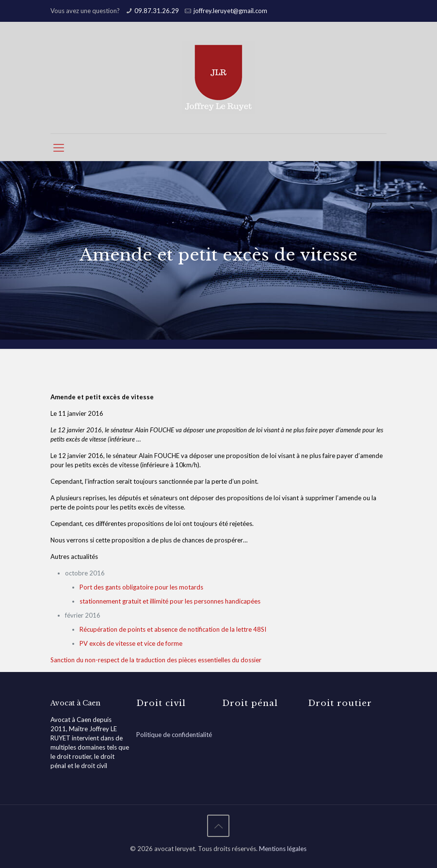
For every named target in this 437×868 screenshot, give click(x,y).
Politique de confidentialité (174, 735)
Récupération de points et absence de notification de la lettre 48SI (173, 629)
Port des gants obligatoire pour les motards (141, 587)
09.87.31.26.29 (157, 11)
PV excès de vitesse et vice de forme (131, 643)
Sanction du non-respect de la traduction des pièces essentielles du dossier (156, 660)
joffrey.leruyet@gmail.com (230, 11)
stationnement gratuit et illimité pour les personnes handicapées (170, 601)
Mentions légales (283, 849)
